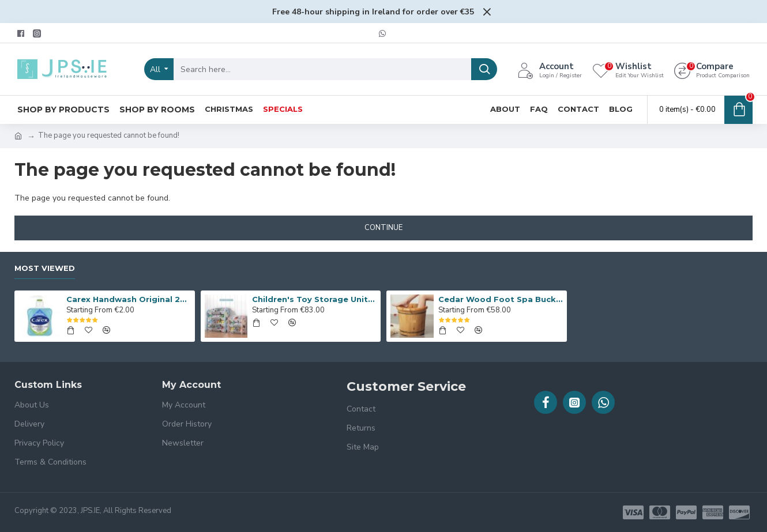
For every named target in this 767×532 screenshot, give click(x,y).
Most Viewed (45, 268)
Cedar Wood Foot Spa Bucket (501, 299)
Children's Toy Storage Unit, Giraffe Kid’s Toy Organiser (314, 299)
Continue (383, 228)
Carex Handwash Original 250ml (129, 299)
